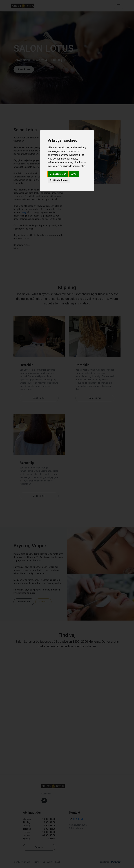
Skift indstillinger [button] (59, 180)
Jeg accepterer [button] (58, 174)
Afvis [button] (74, 174)
